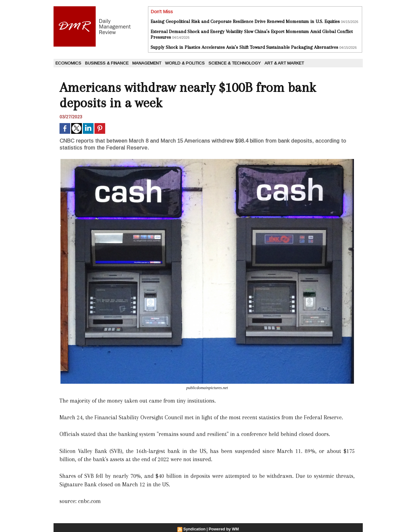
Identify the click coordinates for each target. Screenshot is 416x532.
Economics (68, 63)
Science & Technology (235, 63)
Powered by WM (223, 529)
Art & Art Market (284, 63)
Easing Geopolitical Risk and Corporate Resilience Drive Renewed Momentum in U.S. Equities (245, 21)
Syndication (195, 529)
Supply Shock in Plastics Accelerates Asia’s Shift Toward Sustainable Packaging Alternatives (244, 47)
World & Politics (185, 63)
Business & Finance (107, 63)
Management (147, 63)
